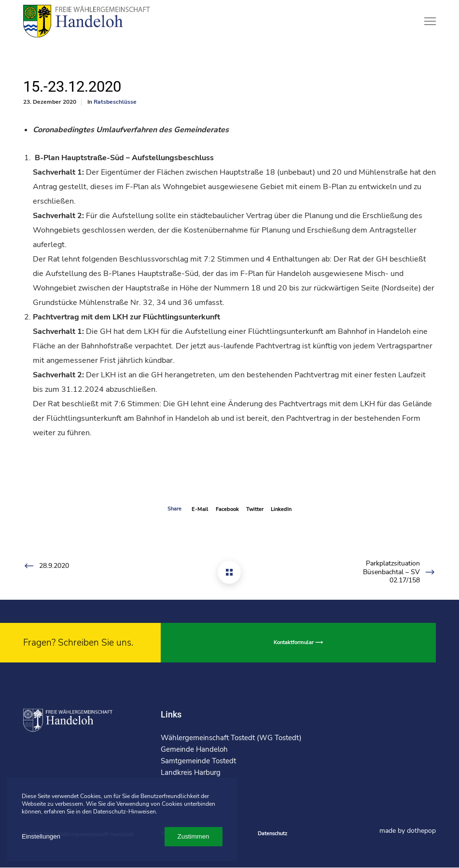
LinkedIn (281, 509)
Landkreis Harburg (191, 772)
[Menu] (426, 22)
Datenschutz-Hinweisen (125, 812)
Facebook (227, 509)
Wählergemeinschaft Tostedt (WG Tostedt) (231, 738)
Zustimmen (194, 836)
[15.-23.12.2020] (229, 572)
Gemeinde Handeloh (194, 749)
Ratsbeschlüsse (115, 102)
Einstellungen (41, 836)
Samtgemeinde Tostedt (198, 761)
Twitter (255, 509)
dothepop (421, 831)
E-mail (200, 509)
